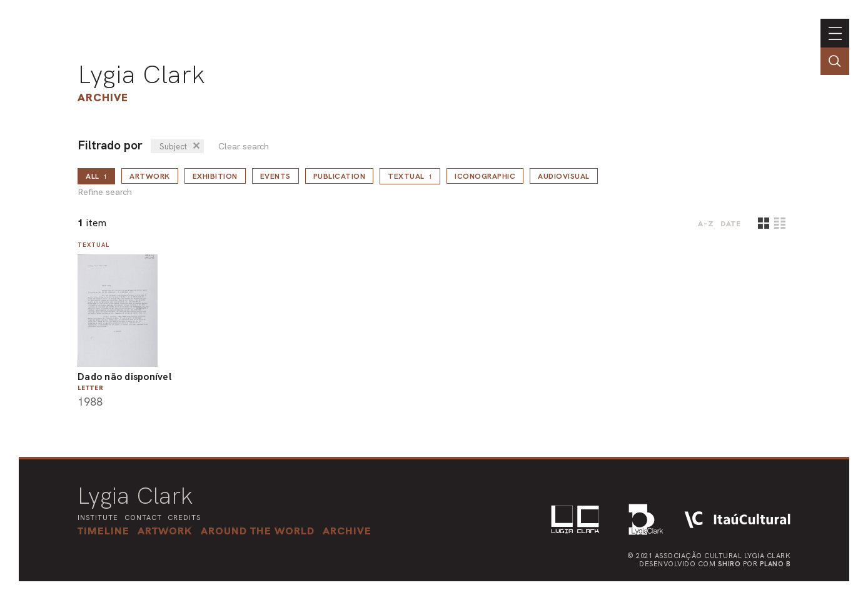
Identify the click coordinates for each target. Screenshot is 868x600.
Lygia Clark (141, 74)
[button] (258, 531)
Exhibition (215, 176)
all (96, 176)
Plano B (775, 564)
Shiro (729, 564)
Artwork (150, 176)
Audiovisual (564, 176)
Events (275, 176)
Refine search (105, 192)
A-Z (706, 224)
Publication (340, 176)
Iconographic (485, 176)
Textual (410, 176)
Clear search (244, 147)
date (731, 224)
